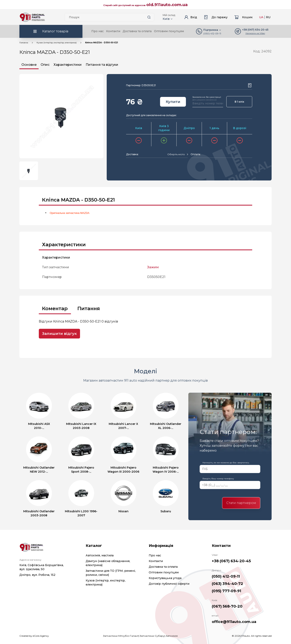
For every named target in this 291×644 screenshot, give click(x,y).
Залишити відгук (59, 334)
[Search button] (149, 17)
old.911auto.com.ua (167, 5)
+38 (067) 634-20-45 (231, 561)
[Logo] (32, 17)
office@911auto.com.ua (234, 622)
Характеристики (68, 65)
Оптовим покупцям (169, 31)
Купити (173, 102)
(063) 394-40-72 (227, 584)
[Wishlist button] (250, 85)
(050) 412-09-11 (212, 33)
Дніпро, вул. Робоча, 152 (37, 575)
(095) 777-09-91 (226, 591)
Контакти (113, 31)
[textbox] (176, 154)
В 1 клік (239, 102)
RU (268, 17)
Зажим (153, 267)
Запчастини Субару (152, 636)
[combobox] (178, 154)
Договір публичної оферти (169, 584)
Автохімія (172, 636)
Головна (24, 43)
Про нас (98, 31)
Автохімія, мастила (100, 555)
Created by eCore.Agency (34, 636)
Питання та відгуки (102, 65)
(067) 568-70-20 (227, 606)
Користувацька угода (165, 578)
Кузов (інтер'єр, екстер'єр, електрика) (57, 43)
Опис (45, 65)
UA (261, 17)
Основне (29, 65)
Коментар (55, 308)
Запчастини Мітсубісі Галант (121, 636)
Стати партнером (241, 503)
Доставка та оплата (137, 31)
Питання (89, 308)
